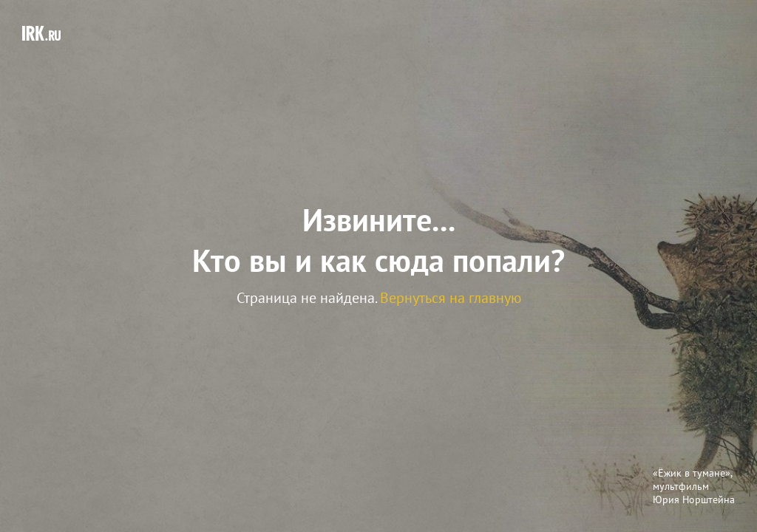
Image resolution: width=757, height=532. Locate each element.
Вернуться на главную (451, 298)
